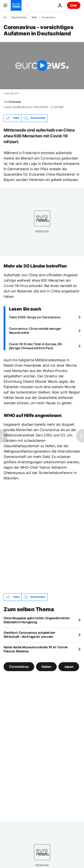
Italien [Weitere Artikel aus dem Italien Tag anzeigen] (46, 666)
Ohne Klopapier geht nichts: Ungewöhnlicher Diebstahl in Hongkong (37, 620)
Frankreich (49, 17)
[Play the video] (42, 66)
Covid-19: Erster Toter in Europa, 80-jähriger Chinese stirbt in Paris (36, 346)
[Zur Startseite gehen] (16, 5)
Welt (34, 17)
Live (74, 5)
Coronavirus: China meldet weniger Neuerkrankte (35, 331)
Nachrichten (19, 17)
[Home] (5, 17)
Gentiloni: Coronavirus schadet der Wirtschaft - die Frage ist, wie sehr (29, 635)
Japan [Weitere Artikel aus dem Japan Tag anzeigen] (69, 666)
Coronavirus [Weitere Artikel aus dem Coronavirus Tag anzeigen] (19, 666)
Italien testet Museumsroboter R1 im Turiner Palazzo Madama (36, 649)
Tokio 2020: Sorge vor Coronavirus (35, 317)
